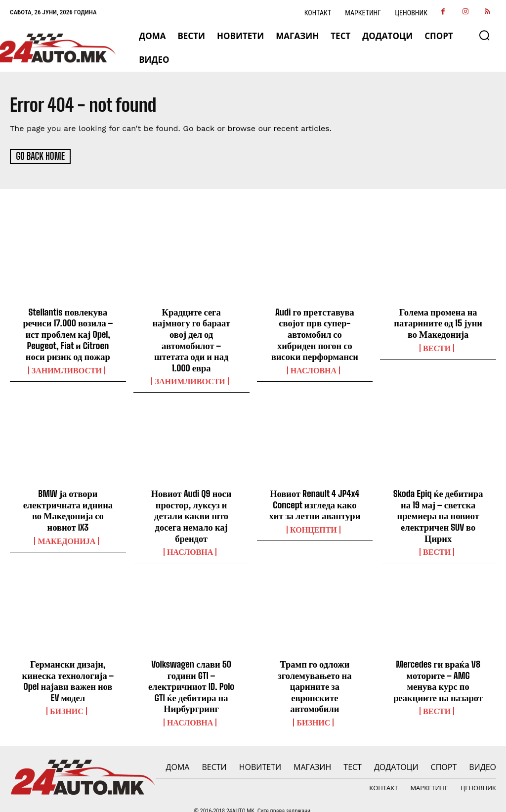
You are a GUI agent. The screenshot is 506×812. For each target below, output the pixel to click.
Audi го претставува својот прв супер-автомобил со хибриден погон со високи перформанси (315, 333)
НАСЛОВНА (314, 368)
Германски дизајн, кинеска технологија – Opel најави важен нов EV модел (68, 663)
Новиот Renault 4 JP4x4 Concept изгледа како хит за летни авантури (315, 490)
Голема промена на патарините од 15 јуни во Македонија (438, 322)
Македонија (66, 525)
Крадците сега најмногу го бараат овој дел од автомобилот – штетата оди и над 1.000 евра (191, 333)
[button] (484, 35)
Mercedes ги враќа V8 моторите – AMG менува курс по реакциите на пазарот (438, 663)
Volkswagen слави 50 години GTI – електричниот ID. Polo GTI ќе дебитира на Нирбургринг (191, 669)
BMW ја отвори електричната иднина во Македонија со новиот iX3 (68, 495)
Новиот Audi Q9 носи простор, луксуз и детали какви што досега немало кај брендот (191, 500)
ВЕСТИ (437, 346)
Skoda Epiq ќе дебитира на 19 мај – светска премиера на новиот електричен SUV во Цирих (438, 500)
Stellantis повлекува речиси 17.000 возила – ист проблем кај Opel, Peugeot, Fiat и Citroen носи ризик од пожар (68, 333)
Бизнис (67, 693)
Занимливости (67, 368)
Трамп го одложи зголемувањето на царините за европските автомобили (315, 669)
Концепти (314, 514)
